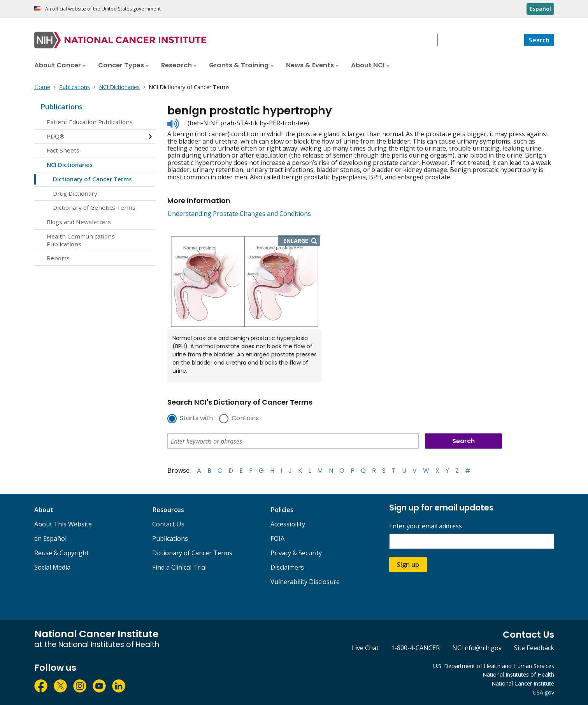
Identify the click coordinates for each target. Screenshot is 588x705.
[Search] (539, 40)
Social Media (52, 567)
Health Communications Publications (81, 240)
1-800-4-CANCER (415, 648)
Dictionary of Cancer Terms (92, 179)
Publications (61, 107)
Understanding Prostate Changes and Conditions (239, 214)
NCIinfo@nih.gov (477, 648)
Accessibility (288, 524)
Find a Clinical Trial (179, 567)
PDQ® (56, 136)
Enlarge (302, 241)
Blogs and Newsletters (79, 222)
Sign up (408, 565)
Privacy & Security (296, 553)
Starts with (196, 419)
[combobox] (481, 40)
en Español (50, 538)
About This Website (63, 524)
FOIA (277, 538)
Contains (245, 419)
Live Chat (365, 648)
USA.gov (543, 692)
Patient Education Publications (90, 122)
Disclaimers (287, 567)
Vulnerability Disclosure (305, 582)
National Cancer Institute (523, 683)
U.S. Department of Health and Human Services (494, 666)
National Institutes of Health (518, 674)
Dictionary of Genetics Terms (94, 207)
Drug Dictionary (75, 193)
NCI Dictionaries (70, 165)
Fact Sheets (63, 150)
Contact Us (168, 524)
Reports (58, 258)
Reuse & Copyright (61, 553)
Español (540, 9)
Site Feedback (534, 648)
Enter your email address (426, 526)
